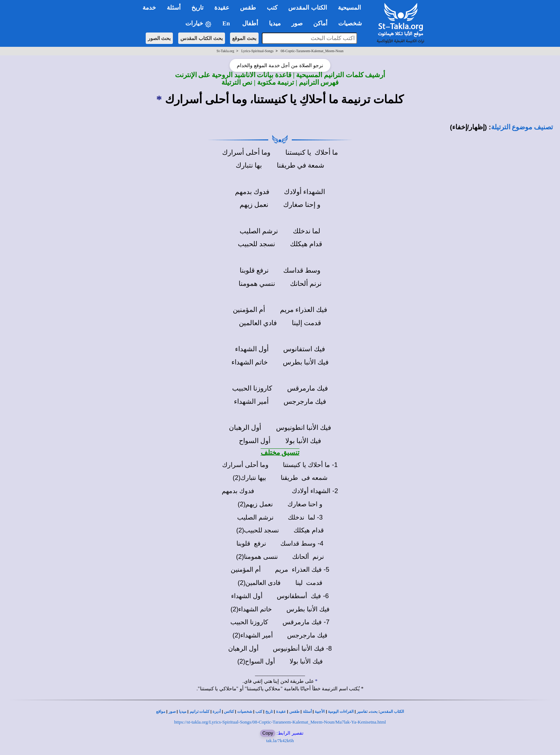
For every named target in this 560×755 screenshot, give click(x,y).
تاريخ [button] (197, 8)
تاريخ (269, 712)
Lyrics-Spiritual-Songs (257, 51)
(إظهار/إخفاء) (469, 127)
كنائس (229, 712)
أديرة (217, 712)
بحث (374, 712)
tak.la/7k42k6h (280, 741)
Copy (267, 733)
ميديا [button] (275, 23)
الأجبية (320, 712)
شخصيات (245, 712)
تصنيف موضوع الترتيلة (522, 127)
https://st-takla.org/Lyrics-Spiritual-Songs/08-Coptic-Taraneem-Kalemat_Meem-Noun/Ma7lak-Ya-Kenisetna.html (280, 722)
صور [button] (297, 23)
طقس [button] (248, 8)
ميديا (183, 712)
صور (172, 712)
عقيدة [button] (222, 8)
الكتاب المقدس (392, 712)
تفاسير (362, 712)
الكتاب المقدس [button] (307, 8)
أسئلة (307, 712)
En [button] (227, 23)
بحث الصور (159, 38)
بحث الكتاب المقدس (202, 38)
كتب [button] (272, 8)
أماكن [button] (320, 23)
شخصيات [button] (352, 23)
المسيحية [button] (349, 8)
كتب (259, 712)
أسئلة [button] (174, 8)
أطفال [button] (250, 23)
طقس (294, 712)
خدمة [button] (149, 8)
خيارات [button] (199, 24)
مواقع (161, 712)
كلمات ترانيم (200, 712)
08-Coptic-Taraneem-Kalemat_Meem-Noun (312, 51)
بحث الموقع (244, 38)
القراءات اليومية (341, 712)
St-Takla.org (225, 51)
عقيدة (281, 712)
